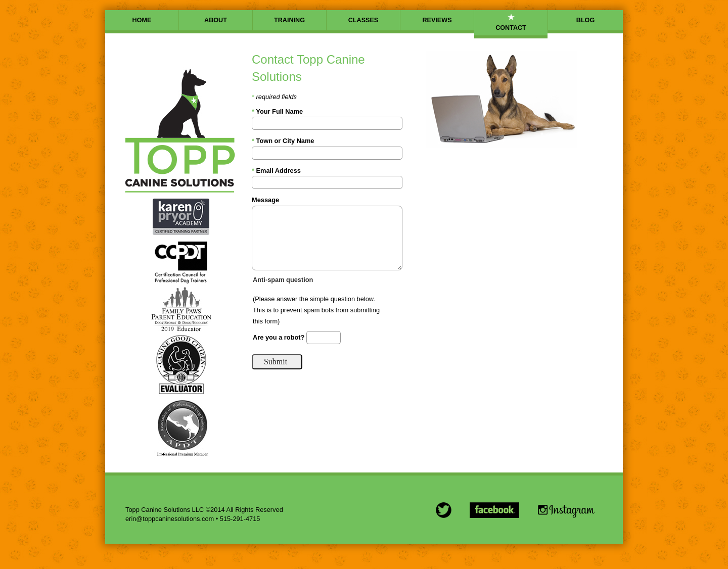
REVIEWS (437, 20)
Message (265, 200)
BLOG (585, 20)
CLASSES (363, 20)
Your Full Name (277, 111)
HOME (142, 20)
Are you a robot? (280, 337)
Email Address (276, 171)
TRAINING (289, 20)
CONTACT (511, 28)
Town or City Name (283, 141)
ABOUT (216, 20)
